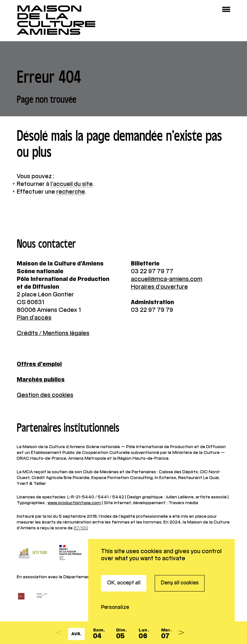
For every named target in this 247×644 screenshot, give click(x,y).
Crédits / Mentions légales (53, 333)
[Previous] (59, 633)
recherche (71, 192)
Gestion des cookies (45, 395)
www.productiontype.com (74, 503)
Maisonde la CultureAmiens (56, 20)
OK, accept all (124, 568)
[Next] (181, 633)
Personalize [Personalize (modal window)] (115, 593)
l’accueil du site (72, 184)
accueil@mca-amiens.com (167, 279)
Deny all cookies (180, 568)
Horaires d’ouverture (159, 287)
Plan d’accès (34, 318)
